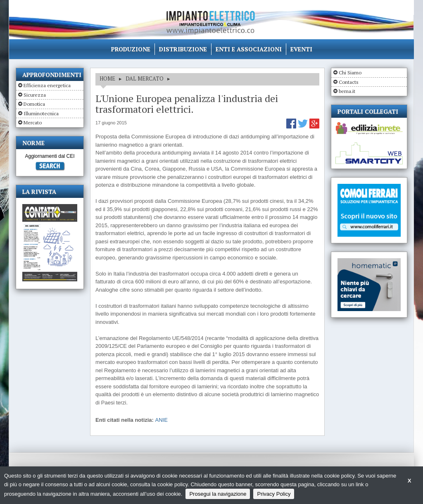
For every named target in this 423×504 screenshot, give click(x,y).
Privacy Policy (274, 494)
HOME (107, 78)
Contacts (349, 82)
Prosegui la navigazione (218, 494)
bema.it (347, 91)
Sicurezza (35, 95)
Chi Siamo (350, 73)
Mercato (33, 122)
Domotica (34, 104)
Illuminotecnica (41, 113)
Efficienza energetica (47, 85)
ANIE (162, 420)
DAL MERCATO (145, 78)
